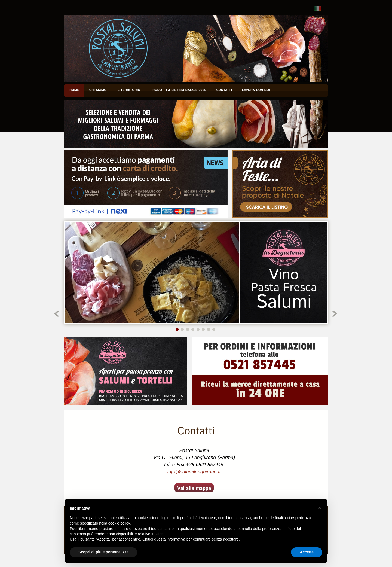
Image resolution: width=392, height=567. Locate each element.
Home (74, 90)
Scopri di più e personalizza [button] (103, 552)
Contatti (224, 90)
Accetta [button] (307, 552)
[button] (320, 508)
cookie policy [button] (119, 523)
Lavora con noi (256, 90)
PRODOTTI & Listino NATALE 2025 (178, 90)
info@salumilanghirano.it (194, 472)
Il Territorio (128, 90)
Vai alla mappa (194, 489)
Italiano (318, 9)
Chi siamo (98, 90)
